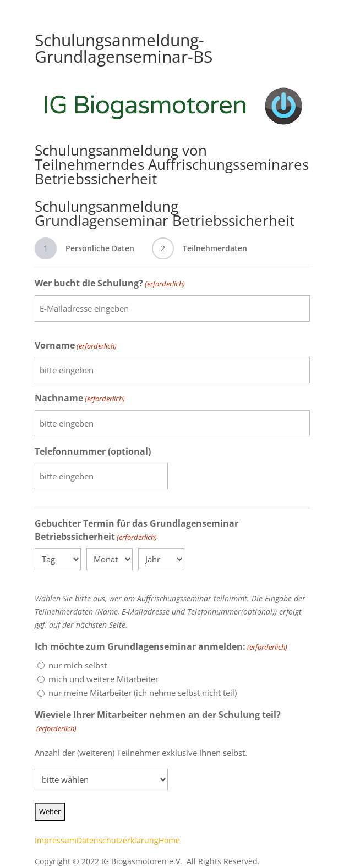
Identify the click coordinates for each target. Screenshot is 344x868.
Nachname (80, 399)
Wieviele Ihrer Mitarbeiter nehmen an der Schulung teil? (158, 722)
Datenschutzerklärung (118, 840)
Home (169, 840)
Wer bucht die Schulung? (110, 284)
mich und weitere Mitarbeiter (103, 679)
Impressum (56, 840)
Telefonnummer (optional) (93, 451)
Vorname (76, 346)
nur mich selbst (78, 665)
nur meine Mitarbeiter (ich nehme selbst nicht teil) (143, 693)
